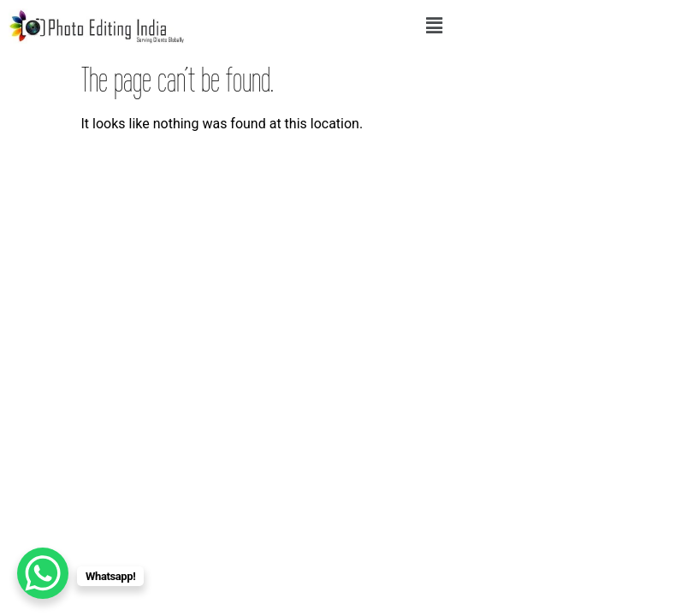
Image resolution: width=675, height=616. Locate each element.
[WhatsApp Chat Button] (43, 573)
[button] (434, 26)
